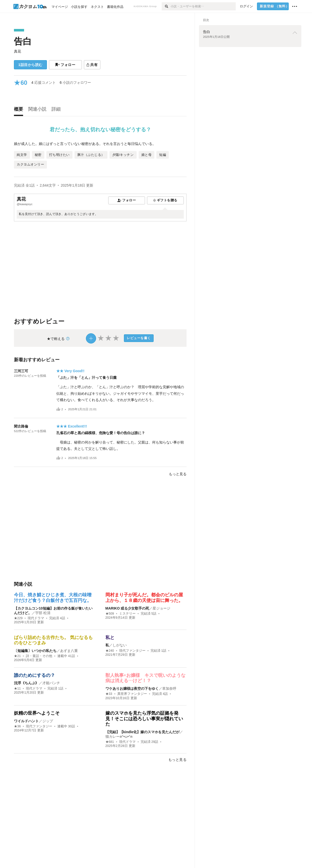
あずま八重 (69, 651)
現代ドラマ (36, 618)
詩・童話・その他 (39, 656)
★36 (17, 726)
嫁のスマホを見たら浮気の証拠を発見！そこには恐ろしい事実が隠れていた (144, 719)
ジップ (48, 721)
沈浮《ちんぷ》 (26, 683)
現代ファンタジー (132, 651)
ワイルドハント (26, 721)
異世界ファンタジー (132, 694)
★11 (17, 689)
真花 (17, 51)
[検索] (166, 6)
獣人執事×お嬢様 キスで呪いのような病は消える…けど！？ (145, 678)
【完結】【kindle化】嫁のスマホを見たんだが (142, 732)
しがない (120, 645)
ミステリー (127, 614)
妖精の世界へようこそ (37, 713)
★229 (18, 618)
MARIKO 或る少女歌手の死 (127, 608)
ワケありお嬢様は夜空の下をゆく (132, 689)
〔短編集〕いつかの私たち (35, 651)
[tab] (20, 110)
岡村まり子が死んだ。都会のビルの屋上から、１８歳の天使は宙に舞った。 (144, 598)
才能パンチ (51, 683)
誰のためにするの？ (34, 675)
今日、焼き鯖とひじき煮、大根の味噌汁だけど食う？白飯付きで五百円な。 (53, 598)
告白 (23, 41)
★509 (110, 614)
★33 (109, 694)
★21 (17, 656)
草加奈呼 (169, 689)
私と (110, 637)
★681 (110, 742)
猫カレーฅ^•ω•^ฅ (119, 736)
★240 (110, 651)
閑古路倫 (21, 426)
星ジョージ (161, 608)
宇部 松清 (43, 613)
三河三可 (21, 371)
